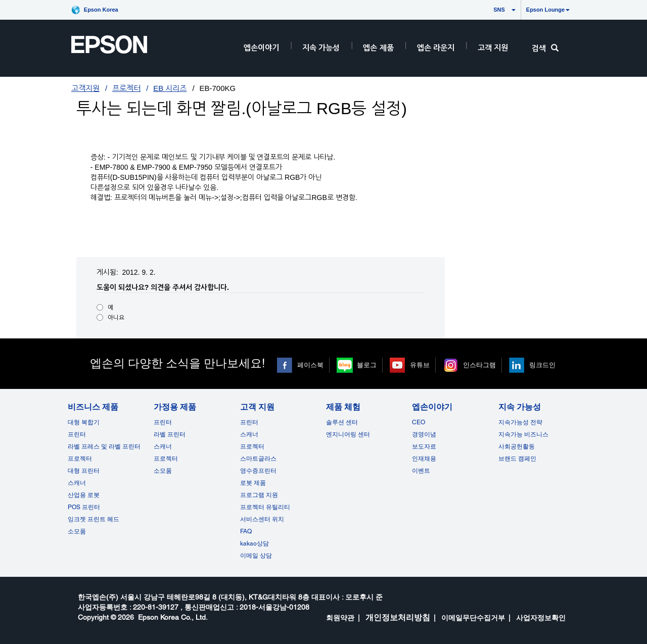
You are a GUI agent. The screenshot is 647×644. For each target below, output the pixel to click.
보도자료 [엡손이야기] (424, 447)
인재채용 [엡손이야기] (424, 459)
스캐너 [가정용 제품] (163, 447)
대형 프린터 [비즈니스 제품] (84, 471)
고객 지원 (493, 48)
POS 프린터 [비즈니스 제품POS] (84, 507)
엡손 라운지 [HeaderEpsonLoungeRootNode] (436, 48)
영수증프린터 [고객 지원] (258, 471)
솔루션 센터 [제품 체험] (342, 422)
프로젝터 (126, 88)
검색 (545, 48)
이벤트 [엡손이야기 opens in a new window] (421, 471)
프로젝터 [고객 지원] (252, 447)
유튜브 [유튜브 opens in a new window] (420, 365)
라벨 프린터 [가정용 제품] (170, 434)
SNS (490, 10)
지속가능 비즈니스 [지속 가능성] (523, 434)
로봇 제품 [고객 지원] (253, 483)
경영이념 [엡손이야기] (424, 434)
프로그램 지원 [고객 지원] (259, 495)
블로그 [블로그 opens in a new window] (367, 365)
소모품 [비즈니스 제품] (77, 531)
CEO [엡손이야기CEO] (419, 422)
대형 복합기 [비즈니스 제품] (84, 422)
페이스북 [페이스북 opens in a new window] (310, 365)
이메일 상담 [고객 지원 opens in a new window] (256, 556)
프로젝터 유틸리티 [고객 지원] (265, 507)
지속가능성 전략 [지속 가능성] (520, 422)
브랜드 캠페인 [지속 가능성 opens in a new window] (517, 459)
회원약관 (340, 618)
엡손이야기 (261, 48)
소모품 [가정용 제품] (163, 471)
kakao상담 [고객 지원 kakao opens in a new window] (255, 543)
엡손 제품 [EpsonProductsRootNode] (378, 48)
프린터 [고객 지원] (249, 422)
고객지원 (85, 88)
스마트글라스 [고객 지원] (258, 459)
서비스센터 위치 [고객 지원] (262, 519)
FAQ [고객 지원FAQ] (246, 531)
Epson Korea (101, 10)
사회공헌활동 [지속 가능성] (517, 447)
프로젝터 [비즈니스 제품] (80, 459)
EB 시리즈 (170, 88)
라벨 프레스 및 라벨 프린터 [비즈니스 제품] (104, 447)
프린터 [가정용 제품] (163, 422)
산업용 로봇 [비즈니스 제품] (84, 495)
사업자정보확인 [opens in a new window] (541, 618)
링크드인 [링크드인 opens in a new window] (542, 365)
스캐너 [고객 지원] (249, 434)
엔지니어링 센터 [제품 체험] (348, 434)
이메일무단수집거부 (473, 618)
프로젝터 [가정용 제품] (166, 459)
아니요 (116, 318)
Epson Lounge (548, 10)
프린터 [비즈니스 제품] (77, 434)
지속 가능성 (321, 48)
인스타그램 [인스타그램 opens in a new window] (479, 365)
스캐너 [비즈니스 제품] (77, 483)
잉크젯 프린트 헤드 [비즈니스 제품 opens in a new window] (94, 519)
